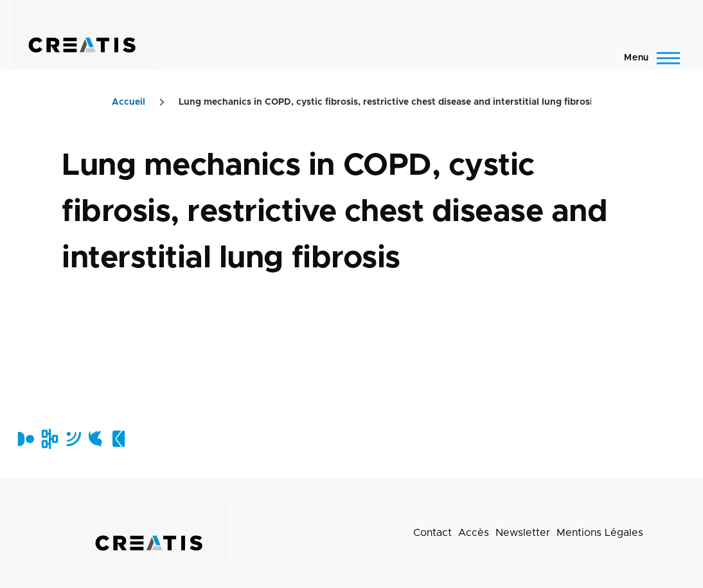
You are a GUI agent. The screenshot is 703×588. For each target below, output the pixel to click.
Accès (474, 533)
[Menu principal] (648, 58)
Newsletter (523, 533)
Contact (432, 533)
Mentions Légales (600, 533)
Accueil (129, 102)
